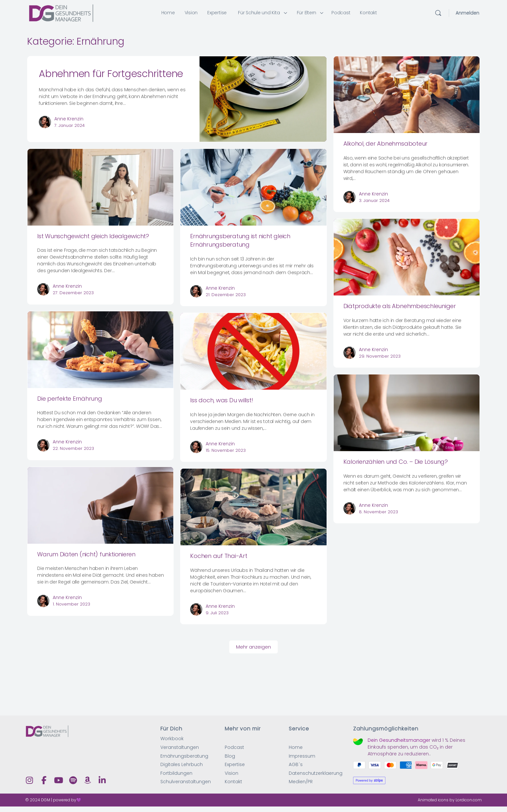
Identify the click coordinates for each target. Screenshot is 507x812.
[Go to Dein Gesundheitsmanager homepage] (61, 12)
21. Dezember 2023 (226, 295)
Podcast (234, 747)
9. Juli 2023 (217, 613)
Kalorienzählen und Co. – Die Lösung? (396, 462)
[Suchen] (438, 13)
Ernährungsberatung (184, 756)
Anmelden (467, 13)
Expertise (235, 765)
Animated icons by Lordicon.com (450, 800)
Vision (232, 773)
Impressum (302, 756)
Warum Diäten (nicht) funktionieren (86, 554)
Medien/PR (301, 782)
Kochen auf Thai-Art (219, 556)
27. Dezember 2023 (73, 293)
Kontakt (233, 782)
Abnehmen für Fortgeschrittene (111, 74)
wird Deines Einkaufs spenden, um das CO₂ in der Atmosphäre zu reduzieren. (416, 747)
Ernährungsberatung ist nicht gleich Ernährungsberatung (240, 240)
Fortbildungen (176, 773)
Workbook (172, 739)
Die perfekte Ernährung (70, 399)
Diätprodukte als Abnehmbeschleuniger (400, 306)
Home (296, 747)
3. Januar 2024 (374, 200)
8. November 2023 (378, 512)
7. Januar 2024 (70, 125)
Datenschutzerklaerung (316, 773)
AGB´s (296, 765)
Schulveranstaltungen (186, 782)
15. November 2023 (226, 450)
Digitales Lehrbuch (182, 765)
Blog (230, 756)
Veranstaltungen (180, 747)
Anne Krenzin (69, 119)
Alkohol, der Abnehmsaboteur (386, 144)
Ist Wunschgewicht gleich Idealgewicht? (93, 236)
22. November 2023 (73, 448)
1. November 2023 (71, 604)
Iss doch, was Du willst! (221, 400)
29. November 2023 (380, 356)
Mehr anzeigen (253, 647)
